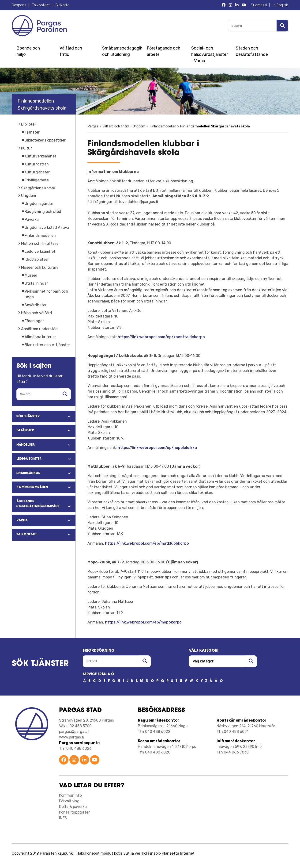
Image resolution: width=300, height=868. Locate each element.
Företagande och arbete (163, 51)
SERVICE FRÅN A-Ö (98, 674)
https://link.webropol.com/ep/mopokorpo (143, 622)
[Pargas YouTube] (244, 5)
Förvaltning (69, 801)
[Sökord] (252, 26)
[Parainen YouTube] (95, 760)
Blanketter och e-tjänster (47, 345)
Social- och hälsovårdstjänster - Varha (210, 54)
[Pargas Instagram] (230, 5)
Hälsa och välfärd (37, 313)
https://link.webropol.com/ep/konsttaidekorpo (161, 337)
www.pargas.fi (71, 737)
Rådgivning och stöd (43, 212)
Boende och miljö (28, 51)
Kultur (26, 148)
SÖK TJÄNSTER (40, 664)
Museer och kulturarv (40, 267)
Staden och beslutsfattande (252, 51)
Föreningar (34, 321)
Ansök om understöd (39, 329)
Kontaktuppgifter (74, 812)
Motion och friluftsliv (40, 243)
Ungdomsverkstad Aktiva (47, 228)
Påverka (32, 220)
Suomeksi (259, 5)
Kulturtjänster (37, 172)
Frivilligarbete (37, 180)
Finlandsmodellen (40, 235)
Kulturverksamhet (40, 156)
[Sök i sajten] (282, 26)
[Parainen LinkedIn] (84, 760)
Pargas (93, 126)
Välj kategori (204, 651)
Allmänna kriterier (40, 337)
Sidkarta (62, 5)
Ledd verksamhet (40, 251)
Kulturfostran (37, 164)
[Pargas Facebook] (224, 5)
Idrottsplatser (37, 259)
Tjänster (32, 132)
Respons (19, 5)
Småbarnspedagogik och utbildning (121, 51)
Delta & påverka (73, 807)
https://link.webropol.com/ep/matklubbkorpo (147, 543)
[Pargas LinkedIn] (237, 5)
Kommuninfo (70, 795)
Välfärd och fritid (71, 51)
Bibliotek (29, 124)
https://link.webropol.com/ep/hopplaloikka (157, 448)
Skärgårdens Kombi (38, 188)
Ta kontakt (41, 5)
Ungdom (29, 196)
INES (63, 818)
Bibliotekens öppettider (45, 140)
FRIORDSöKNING (99, 651)
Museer (31, 275)
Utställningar (36, 283)
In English (281, 5)
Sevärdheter (36, 305)
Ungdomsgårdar (39, 204)
